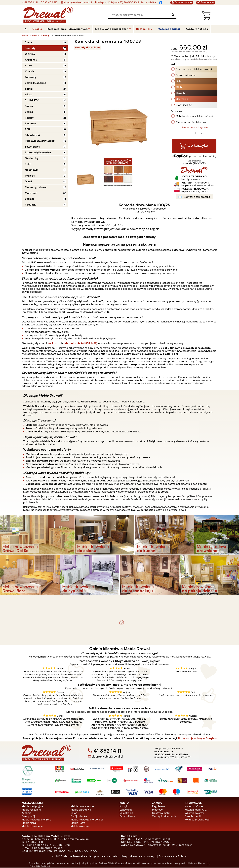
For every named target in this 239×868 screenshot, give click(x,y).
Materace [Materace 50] (31, 193)
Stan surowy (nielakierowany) (194, 69)
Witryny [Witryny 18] (30, 54)
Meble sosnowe (80, 827)
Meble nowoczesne (82, 807)
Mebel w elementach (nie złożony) (194, 116)
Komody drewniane (88, 47)
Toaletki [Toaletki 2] (30, 176)
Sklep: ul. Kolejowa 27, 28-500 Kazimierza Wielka (126, 2)
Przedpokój (28, 817)
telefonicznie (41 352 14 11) (80, 344)
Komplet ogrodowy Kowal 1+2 (120, 610)
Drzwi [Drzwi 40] (28, 181)
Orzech (180, 93)
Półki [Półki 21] (28, 129)
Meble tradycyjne (32, 807)
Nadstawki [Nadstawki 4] (32, 170)
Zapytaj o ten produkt (194, 198)
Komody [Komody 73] (30, 48)
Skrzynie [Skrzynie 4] (30, 123)
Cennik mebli (193, 817)
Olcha (180, 87)
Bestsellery (144, 29)
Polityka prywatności (197, 820)
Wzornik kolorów (195, 814)
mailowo (53, 344)
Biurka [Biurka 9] (29, 106)
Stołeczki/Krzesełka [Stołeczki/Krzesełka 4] (38, 152)
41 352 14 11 (31, 2)
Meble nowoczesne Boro (36, 820)
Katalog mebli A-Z (196, 810)
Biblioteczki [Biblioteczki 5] (32, 135)
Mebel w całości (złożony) (192, 122)
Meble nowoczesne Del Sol (87, 820)
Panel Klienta (127, 817)
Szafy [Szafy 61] (28, 42)
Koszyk (124, 807)
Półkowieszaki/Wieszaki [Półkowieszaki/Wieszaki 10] (40, 141)
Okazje (37, 29)
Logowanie (126, 810)
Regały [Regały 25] (29, 118)
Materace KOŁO (169, 29)
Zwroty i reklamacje (164, 817)
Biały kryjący (184, 105)
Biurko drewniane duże (119, 640)
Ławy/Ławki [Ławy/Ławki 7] (32, 147)
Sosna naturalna (186, 75)
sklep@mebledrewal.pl (78, 2)
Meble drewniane (32, 827)
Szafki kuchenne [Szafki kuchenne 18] (36, 83)
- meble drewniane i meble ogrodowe (119, 601)
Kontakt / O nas (194, 807)
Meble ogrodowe (81, 810)
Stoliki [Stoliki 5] (29, 112)
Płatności (158, 810)
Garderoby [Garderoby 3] (32, 158)
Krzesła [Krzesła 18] (30, 71)
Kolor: (175, 65)
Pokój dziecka (79, 817)
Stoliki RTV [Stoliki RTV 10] (32, 100)
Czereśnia (182, 99)
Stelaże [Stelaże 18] (30, 199)
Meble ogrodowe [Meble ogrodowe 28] (36, 187)
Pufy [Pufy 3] (28, 164)
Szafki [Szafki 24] (29, 89)
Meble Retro (78, 824)
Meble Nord (29, 824)
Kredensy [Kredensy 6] (31, 60)
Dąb (178, 81)
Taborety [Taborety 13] (31, 77)
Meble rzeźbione (32, 810)
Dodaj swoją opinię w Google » (197, 739)
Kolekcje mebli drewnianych (68, 29)
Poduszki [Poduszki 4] (31, 205)
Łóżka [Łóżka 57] (29, 94)
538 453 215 (50, 2)
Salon (74, 814)
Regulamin (159, 807)
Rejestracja (126, 814)
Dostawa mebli (161, 814)
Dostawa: (178, 112)
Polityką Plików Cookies (111, 863)
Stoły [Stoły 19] (28, 66)
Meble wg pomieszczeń (112, 29)
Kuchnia (26, 814)
